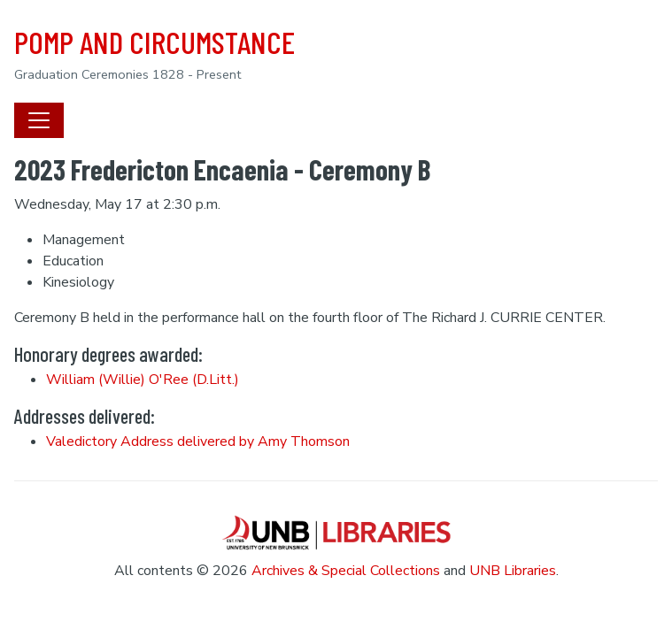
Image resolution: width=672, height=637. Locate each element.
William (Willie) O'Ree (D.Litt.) (143, 380)
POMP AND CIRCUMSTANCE (154, 42)
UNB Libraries (513, 571)
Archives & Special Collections (346, 571)
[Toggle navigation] (39, 120)
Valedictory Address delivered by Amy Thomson (198, 441)
